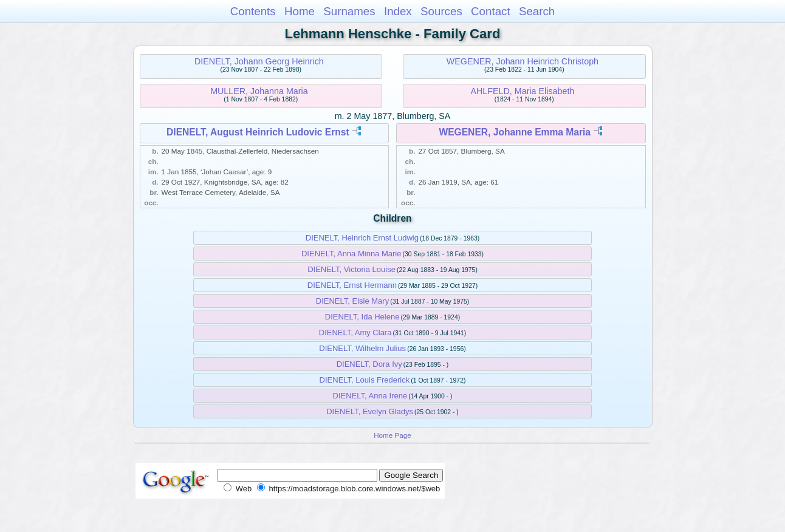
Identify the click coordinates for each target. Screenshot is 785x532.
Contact (491, 11)
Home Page (392, 435)
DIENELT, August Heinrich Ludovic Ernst (258, 132)
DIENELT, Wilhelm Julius (362, 348)
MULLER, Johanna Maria (259, 91)
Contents (253, 11)
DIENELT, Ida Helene (362, 317)
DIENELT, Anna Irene (370, 396)
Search (537, 11)
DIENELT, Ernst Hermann (352, 285)
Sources (441, 11)
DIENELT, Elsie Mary (352, 301)
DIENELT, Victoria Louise (351, 269)
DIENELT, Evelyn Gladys (370, 411)
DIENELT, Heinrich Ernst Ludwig (362, 238)
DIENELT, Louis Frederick (365, 380)
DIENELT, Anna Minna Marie (351, 254)
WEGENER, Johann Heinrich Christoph (523, 61)
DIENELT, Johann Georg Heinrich (259, 61)
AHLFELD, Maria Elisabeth (522, 91)
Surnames (349, 11)
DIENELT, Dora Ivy (369, 364)
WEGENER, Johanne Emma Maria (515, 132)
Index (398, 11)
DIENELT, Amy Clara (355, 332)
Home (300, 11)
